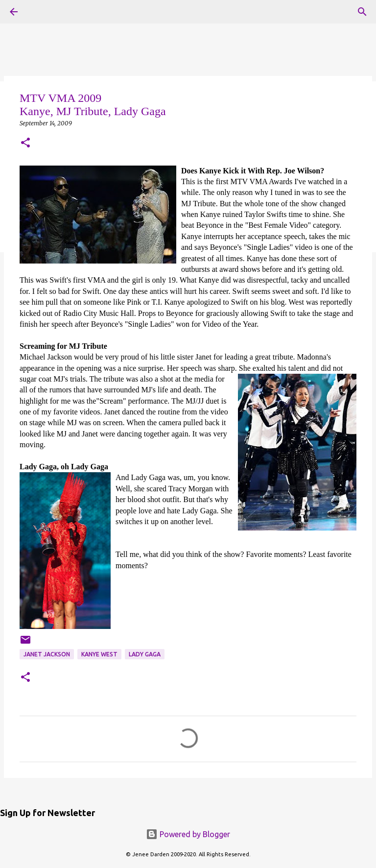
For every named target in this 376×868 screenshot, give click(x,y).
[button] (25, 143)
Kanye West (99, 654)
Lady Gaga (145, 654)
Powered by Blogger (188, 834)
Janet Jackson (47, 654)
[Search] (362, 12)
